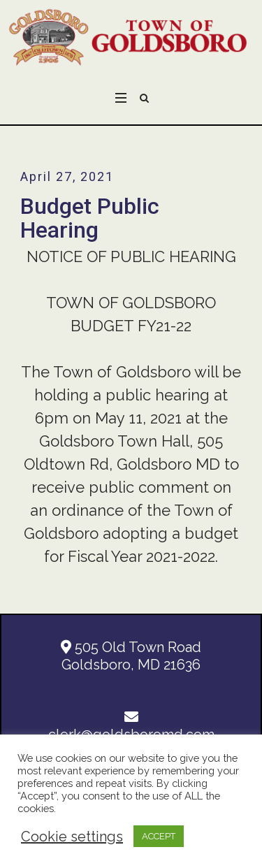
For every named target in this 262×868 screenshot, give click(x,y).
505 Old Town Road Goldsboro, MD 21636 (131, 656)
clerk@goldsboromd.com (131, 726)
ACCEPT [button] (159, 836)
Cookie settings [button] (72, 837)
